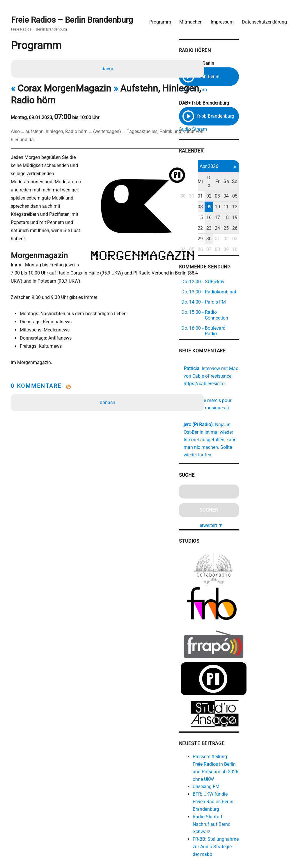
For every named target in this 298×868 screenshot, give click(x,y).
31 (231, 189)
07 (231, 200)
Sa (270, 179)
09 (251, 200)
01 (241, 189)
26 (280, 221)
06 (221, 200)
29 (241, 232)
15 (241, 210)
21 (231, 221)
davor (108, 68)
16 (251, 210)
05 (280, 189)
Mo (222, 179)
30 (221, 189)
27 (221, 232)
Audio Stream (231, 88)
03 (260, 189)
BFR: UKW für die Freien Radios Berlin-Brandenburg (255, 778)
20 (221, 221)
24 (260, 221)
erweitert (253, 498)
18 (270, 210)
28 (231, 232)
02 (251, 189)
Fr (260, 179)
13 (221, 210)
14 (231, 210)
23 (251, 221)
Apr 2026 (251, 167)
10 (260, 200)
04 (270, 189)
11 (270, 200)
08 (241, 200)
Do (251, 179)
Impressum (219, 19)
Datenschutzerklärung (261, 19)
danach (108, 387)
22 (241, 221)
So (280, 179)
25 (270, 221)
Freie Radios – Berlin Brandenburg (75, 18)
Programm (157, 19)
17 (260, 210)
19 (280, 210)
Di (231, 179)
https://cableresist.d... (244, 364)
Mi (241, 179)
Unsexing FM (244, 763)
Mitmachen (188, 19)
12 (280, 200)
